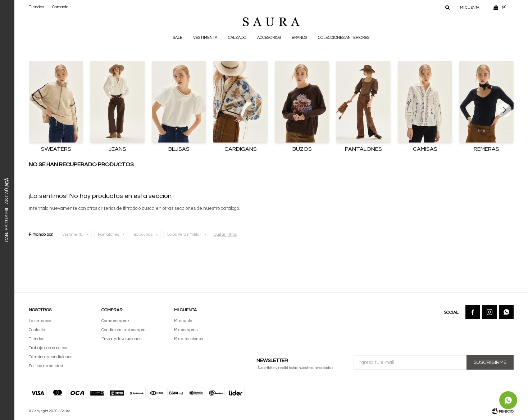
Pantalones (108, 234)
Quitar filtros (225, 234)
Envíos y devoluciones (121, 339)
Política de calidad (46, 366)
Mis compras (186, 330)
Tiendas (37, 7)
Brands (299, 38)
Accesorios (269, 38)
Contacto (60, 7)
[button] (507, 110)
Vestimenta (205, 38)
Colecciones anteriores (344, 38)
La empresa (40, 321)
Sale (178, 38)
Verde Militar (184, 234)
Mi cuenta (183, 321)
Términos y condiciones (51, 357)
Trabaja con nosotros (48, 348)
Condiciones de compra (124, 330)
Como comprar (115, 321)
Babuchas (143, 234)
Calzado (237, 38)
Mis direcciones (188, 339)
